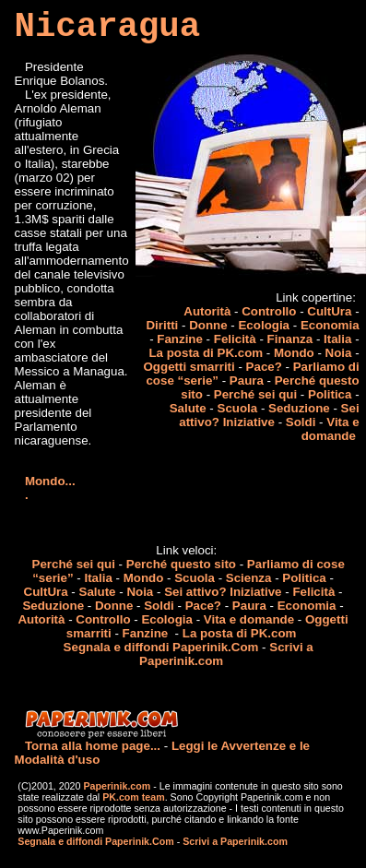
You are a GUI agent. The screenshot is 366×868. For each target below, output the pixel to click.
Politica (330, 394)
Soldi (301, 422)
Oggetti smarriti (189, 367)
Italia (337, 339)
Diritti (162, 325)
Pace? (264, 367)
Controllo (269, 311)
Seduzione (299, 408)
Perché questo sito (181, 564)
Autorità (207, 311)
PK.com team (132, 797)
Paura (247, 380)
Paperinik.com (117, 786)
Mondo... (50, 481)
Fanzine (180, 339)
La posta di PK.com (206, 353)
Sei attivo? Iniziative (269, 415)
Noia (339, 353)
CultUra (329, 311)
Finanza (290, 339)
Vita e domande (331, 429)
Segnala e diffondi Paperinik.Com (161, 647)
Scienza (249, 578)
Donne (208, 325)
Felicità (235, 339)
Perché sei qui (255, 394)
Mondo (294, 353)
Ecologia (264, 325)
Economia (330, 325)
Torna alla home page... (93, 746)
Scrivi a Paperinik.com (235, 841)
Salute (188, 408)
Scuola (238, 408)
